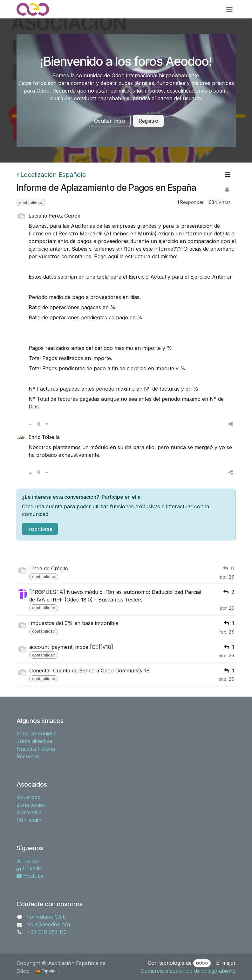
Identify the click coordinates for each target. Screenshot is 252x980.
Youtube (30, 876)
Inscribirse (40, 529)
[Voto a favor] (30, 424)
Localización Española (51, 175)
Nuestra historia (36, 749)
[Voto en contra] (47, 424)
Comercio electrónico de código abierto (188, 971)
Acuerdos (28, 797)
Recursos (28, 756)
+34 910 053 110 (47, 932)
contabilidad (31, 202)
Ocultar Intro (110, 121)
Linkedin (29, 868)
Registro (148, 121)
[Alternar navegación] (229, 9)
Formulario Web (46, 917)
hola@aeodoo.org (48, 924)
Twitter (28, 861)
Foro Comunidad (37, 733)
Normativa (29, 812)
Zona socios (31, 805)
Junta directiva (34, 741)
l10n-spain (29, 820)
